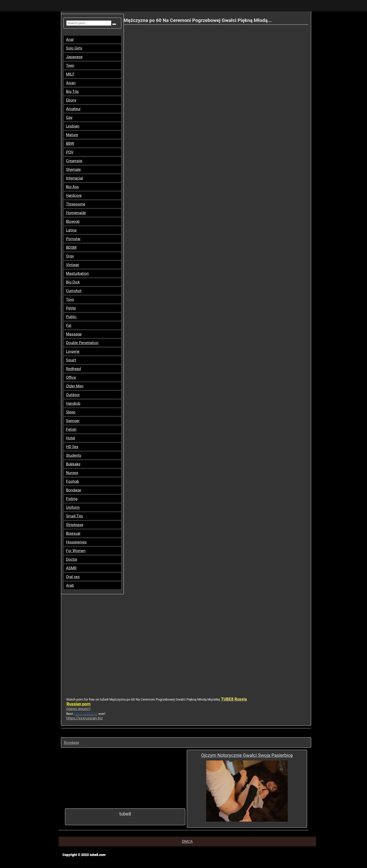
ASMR (71, 568)
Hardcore (74, 195)
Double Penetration (82, 343)
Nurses (72, 473)
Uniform (73, 507)
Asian (71, 83)
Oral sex (73, 577)
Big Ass (72, 187)
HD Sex (72, 447)
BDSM (71, 247)
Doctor (72, 559)
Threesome (76, 204)
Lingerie (73, 351)
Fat (69, 325)
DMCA (187, 841)
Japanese (74, 57)
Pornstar (73, 239)
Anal (70, 40)
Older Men (75, 386)
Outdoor (73, 395)
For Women (76, 551)
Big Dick (73, 282)
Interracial (75, 178)
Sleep (71, 412)
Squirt (71, 360)
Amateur (73, 109)
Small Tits (74, 516)
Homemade (76, 213)
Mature (72, 135)
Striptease (75, 525)
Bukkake (73, 464)
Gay (69, 117)
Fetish (71, 429)
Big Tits (72, 91)
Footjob (73, 481)
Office (71, 377)
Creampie (74, 161)
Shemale (73, 169)
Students (74, 455)
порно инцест (78, 709)
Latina (71, 230)
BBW (70, 143)
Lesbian (73, 126)
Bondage (74, 490)
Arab (70, 585)
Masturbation (77, 273)
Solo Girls (74, 48)
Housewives (76, 542)
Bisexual (73, 533)
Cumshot (74, 291)
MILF (70, 74)
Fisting (72, 499)
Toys (70, 299)
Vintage (73, 265)
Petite (71, 308)
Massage (74, 334)
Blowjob (73, 221)
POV (70, 152)
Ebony (71, 100)
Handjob (73, 403)
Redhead (74, 369)
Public (71, 317)
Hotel (71, 438)
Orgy (70, 256)
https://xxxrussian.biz (84, 718)
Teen (70, 65)
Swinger (73, 421)
